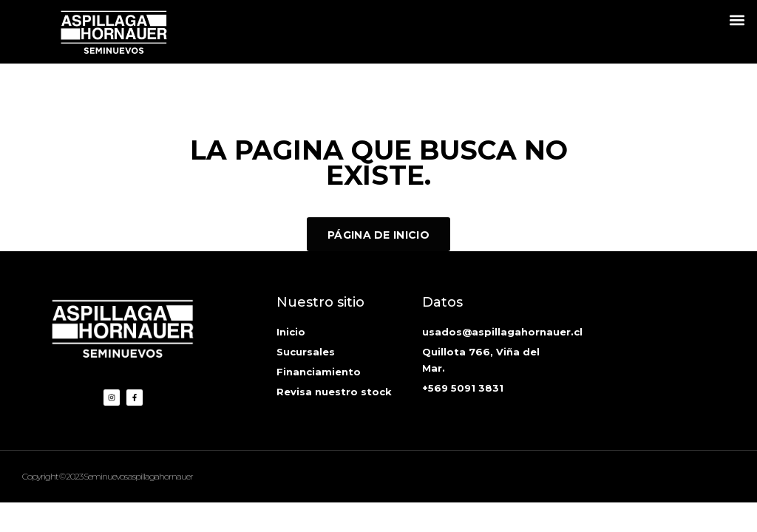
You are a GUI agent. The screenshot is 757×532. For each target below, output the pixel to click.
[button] (737, 20)
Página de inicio (378, 235)
